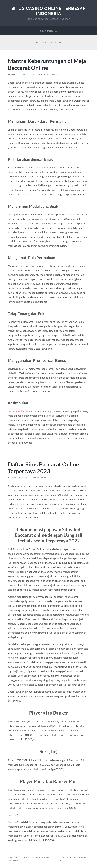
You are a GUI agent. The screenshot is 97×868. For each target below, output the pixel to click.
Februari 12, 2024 (18, 74)
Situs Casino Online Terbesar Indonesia (49, 11)
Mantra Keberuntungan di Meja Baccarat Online (47, 64)
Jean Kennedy (40, 74)
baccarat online (17, 411)
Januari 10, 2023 (17, 478)
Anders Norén (78, 857)
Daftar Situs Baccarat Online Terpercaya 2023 (43, 468)
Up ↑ (61, 860)
